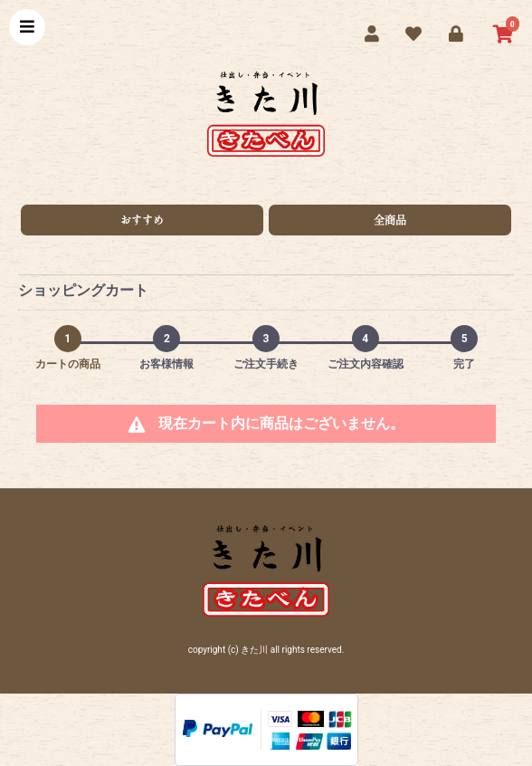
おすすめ (142, 220)
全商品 (390, 220)
